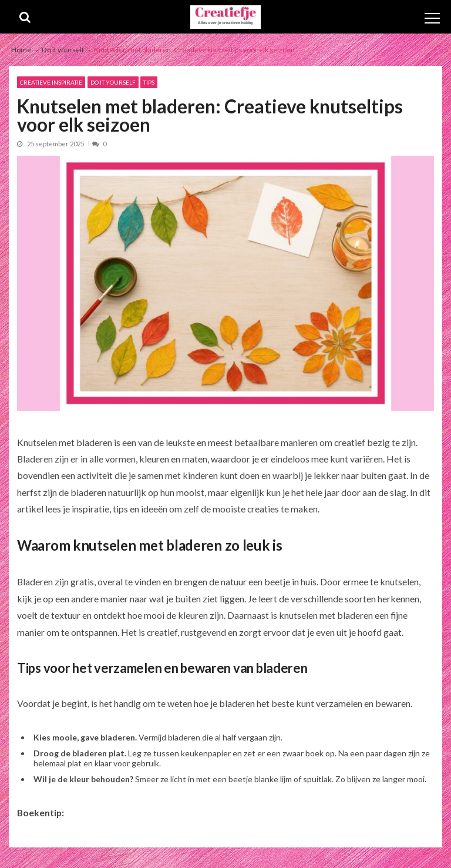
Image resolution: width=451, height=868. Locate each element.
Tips (149, 82)
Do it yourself (113, 82)
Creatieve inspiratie (51, 82)
